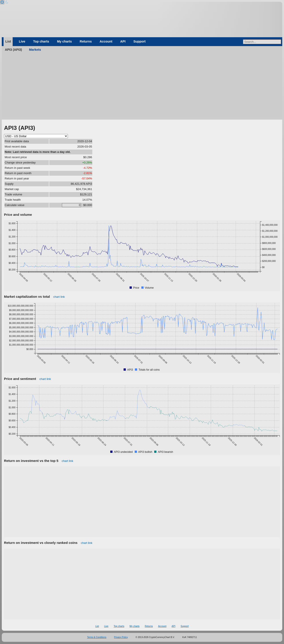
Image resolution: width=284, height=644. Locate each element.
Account (106, 41)
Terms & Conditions (97, 637)
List (8, 41)
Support (139, 41)
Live (22, 41)
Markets (35, 50)
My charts (64, 41)
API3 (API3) (13, 50)
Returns (86, 41)
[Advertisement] (142, 86)
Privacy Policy (121, 637)
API (123, 41)
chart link (59, 297)
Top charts (41, 41)
